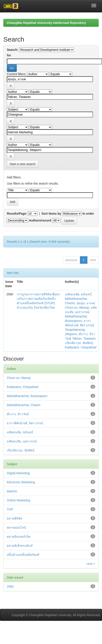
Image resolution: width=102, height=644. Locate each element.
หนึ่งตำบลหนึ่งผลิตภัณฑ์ (23, 555)
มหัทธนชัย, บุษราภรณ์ (22, 441)
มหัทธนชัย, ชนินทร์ (78, 294)
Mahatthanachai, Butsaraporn (27, 396)
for (9, 55)
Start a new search (23, 164)
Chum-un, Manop (77, 308)
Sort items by (51, 214)
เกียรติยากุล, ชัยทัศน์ (79, 343)
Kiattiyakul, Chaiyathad (81, 347)
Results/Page (17, 214)
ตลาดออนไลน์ (16, 527)
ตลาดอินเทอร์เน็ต (19, 537)
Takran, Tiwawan (84, 338)
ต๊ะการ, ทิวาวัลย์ (18, 414)
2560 (10, 587)
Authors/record (40, 220)
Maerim (12, 491)
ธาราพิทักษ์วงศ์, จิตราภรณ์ (25, 423)
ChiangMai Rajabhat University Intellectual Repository (46, 23)
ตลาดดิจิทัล (15, 518)
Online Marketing (19, 500)
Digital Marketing (18, 473)
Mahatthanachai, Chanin (24, 405)
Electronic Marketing (21, 482)
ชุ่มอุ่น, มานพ (85, 303)
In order (88, 214)
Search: (12, 50)
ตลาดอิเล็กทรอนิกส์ (20, 546)
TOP (10, 509)
